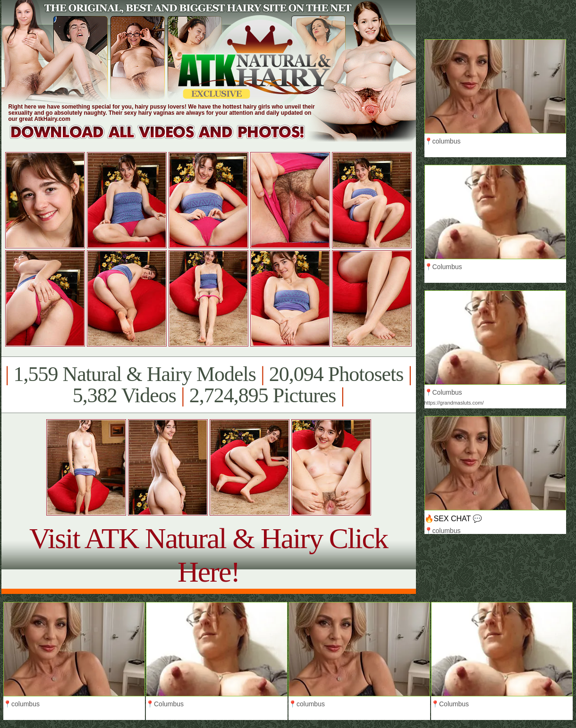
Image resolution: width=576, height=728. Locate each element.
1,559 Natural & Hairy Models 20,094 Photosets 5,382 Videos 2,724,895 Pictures (208, 385)
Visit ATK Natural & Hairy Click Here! (208, 555)
